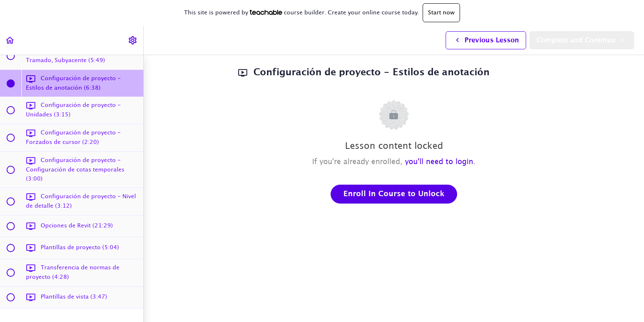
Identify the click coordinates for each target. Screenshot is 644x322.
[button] (10, 40)
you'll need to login (439, 162)
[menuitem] (133, 40)
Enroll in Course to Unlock (394, 194)
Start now (441, 13)
